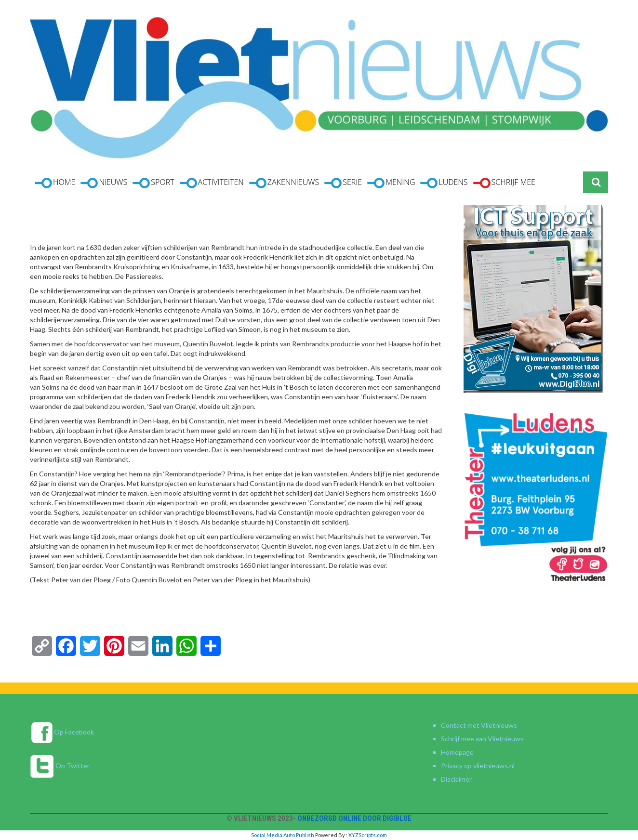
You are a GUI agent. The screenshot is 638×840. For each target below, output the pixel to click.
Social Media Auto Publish (283, 835)
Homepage (457, 752)
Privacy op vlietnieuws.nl (478, 766)
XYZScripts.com (368, 835)
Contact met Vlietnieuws (479, 725)
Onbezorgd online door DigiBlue (354, 818)
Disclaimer (456, 779)
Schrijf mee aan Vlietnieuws (482, 739)
